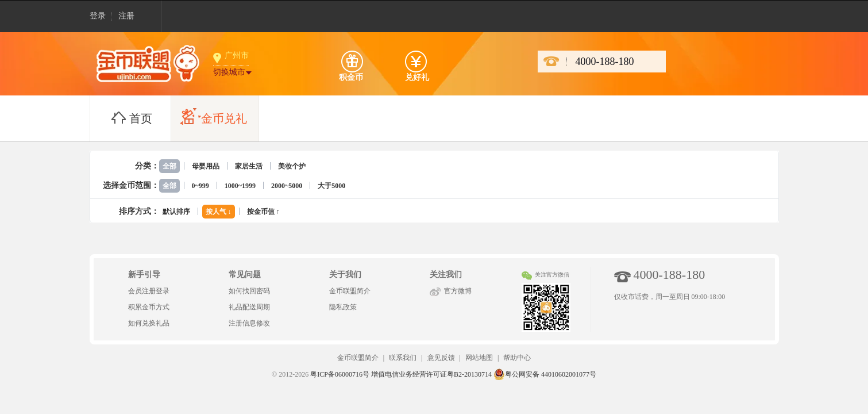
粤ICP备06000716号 (340, 374)
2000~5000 (287, 186)
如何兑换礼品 (149, 323)
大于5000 (331, 186)
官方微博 (458, 291)
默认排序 (176, 212)
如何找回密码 (249, 291)
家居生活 (249, 166)
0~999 (200, 186)
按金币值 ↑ (263, 212)
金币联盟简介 (350, 291)
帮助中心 (517, 358)
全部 (169, 166)
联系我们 (403, 358)
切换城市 (229, 72)
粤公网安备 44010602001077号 (545, 374)
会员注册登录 (149, 291)
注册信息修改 (249, 323)
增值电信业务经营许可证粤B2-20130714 (431, 374)
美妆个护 (292, 166)
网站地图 (479, 358)
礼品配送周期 (249, 307)
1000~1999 (240, 186)
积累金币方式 (149, 307)
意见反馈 (441, 358)
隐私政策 (343, 307)
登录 (98, 16)
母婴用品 (206, 166)
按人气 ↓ (219, 212)
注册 (126, 16)
